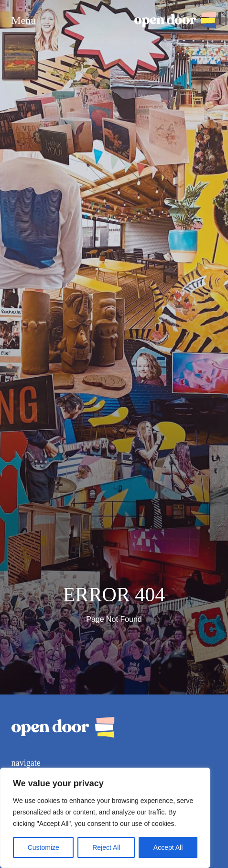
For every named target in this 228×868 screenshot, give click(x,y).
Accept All (168, 847)
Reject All (106, 847)
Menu (24, 21)
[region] (105, 818)
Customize (43, 847)
